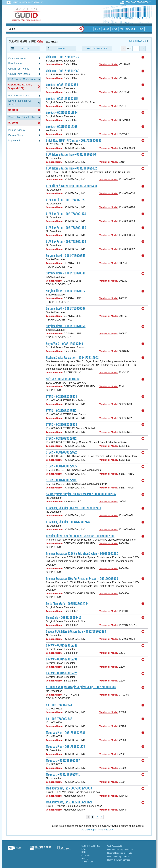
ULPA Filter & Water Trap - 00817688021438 (71, 186)
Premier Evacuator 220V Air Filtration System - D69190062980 (82, 554)
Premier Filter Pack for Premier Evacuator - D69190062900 (80, 536)
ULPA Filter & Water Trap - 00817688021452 (71, 168)
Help (141, 29)
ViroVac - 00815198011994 (62, 113)
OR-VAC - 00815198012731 (62, 659)
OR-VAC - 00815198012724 (62, 673)
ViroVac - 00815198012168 (62, 127)
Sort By (61, 48)
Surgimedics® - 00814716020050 (66, 326)
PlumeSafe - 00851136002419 (64, 618)
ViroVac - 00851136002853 (62, 85)
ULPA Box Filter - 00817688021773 (66, 200)
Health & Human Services (119, 860)
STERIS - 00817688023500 (61, 425)
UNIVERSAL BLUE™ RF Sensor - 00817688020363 (74, 141)
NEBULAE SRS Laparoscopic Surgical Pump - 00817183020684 (81, 687)
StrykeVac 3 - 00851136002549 (64, 344)
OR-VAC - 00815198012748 (62, 645)
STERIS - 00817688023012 (61, 439)
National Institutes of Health (120, 853)
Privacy (85, 858)
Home (98, 29)
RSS (84, 852)
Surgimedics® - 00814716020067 (66, 309)
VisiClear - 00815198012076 (62, 57)
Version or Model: (109, 64)
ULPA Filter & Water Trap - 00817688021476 (71, 155)
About (106, 29)
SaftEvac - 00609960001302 (63, 379)
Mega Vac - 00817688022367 (63, 761)
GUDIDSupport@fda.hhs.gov (97, 830)
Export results (138, 41)
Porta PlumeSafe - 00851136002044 (67, 604)
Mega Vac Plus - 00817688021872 (65, 747)
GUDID (27, 14)
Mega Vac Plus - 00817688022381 (66, 733)
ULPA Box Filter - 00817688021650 (66, 228)
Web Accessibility (115, 846)
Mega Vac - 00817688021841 (63, 775)
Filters (25, 48)
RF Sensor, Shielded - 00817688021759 (69, 522)
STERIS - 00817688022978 (61, 480)
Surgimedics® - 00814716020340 (66, 273)
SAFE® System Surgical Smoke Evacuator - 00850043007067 (81, 494)
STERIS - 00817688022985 (61, 466)
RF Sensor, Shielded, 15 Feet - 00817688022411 (73, 508)
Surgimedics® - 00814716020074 (66, 291)
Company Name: (55, 64)
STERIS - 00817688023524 (61, 397)
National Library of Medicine (28, 2)
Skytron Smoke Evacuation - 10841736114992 (72, 358)
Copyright (86, 855)
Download (131, 29)
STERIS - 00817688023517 (61, 411)
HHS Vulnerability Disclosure (120, 850)
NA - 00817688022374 (59, 705)
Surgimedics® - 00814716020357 (66, 256)
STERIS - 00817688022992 (61, 452)
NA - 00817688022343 (59, 719)
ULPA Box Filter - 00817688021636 (66, 242)
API (121, 29)
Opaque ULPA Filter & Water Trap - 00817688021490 (76, 632)
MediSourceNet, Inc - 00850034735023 (69, 802)
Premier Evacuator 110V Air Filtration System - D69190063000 (82, 579)
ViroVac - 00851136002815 (62, 99)
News (114, 29)
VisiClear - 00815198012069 (63, 71)
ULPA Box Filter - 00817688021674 (66, 214)
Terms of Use (87, 862)
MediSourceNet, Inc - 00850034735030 (69, 788)
